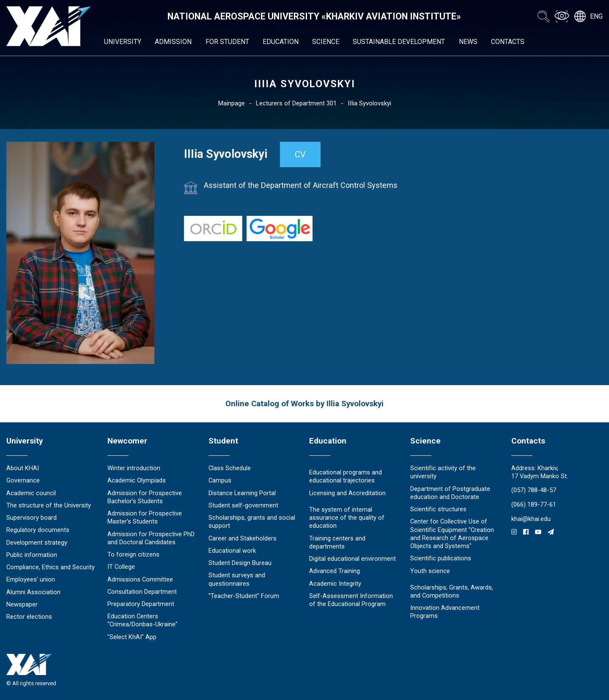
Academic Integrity (335, 584)
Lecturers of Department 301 (296, 103)
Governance (23, 480)
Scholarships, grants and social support (252, 522)
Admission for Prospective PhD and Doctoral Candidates (151, 538)
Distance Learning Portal (242, 493)
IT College (121, 567)
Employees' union (31, 579)
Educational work (232, 551)
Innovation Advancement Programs (445, 612)
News (468, 42)
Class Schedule (230, 468)
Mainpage (232, 103)
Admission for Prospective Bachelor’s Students (145, 497)
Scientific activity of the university (443, 472)
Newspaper (22, 604)
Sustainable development (399, 42)
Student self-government (243, 505)
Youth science (430, 571)
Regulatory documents (38, 530)
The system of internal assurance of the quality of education (347, 518)
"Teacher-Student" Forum (244, 596)
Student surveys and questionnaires (237, 579)
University (123, 42)
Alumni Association (33, 592)
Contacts (508, 42)
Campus (220, 480)
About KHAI (23, 468)
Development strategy (37, 543)
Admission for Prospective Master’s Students (145, 517)
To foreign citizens (133, 554)
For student (227, 42)
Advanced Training (335, 571)
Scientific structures (438, 509)
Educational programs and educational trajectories (346, 476)
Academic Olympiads (137, 480)
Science (326, 42)
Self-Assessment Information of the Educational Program (351, 600)
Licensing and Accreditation (347, 493)
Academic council (31, 493)
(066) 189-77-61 (534, 504)
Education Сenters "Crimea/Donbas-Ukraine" (143, 620)
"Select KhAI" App (132, 637)
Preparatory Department (141, 604)
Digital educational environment (353, 559)
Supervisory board (32, 518)
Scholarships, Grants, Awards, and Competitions (452, 591)
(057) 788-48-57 (534, 490)
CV (300, 154)
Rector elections (29, 617)
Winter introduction (134, 468)
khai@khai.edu (531, 519)
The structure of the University (49, 505)
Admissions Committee (140, 579)
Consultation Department (142, 592)
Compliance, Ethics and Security (51, 567)
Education (281, 42)
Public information (32, 555)
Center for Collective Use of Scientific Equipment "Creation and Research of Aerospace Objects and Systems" (452, 534)
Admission (173, 42)
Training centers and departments (337, 542)
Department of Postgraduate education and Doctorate (450, 493)
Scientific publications (441, 558)
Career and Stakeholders (243, 538)
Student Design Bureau (240, 563)
